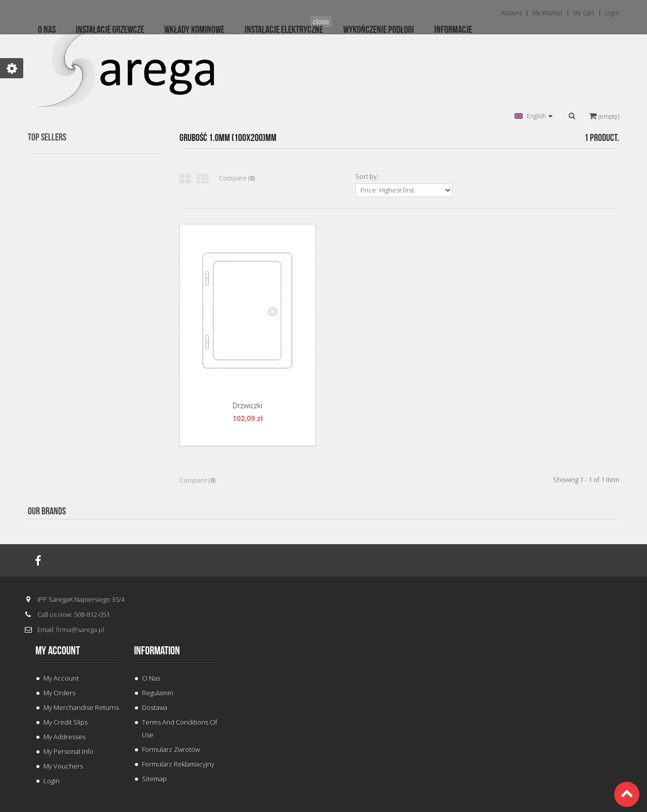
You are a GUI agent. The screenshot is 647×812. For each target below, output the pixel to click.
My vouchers (63, 766)
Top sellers (47, 137)
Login (52, 781)
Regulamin (158, 693)
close (321, 22)
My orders (59, 693)
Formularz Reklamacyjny (178, 764)
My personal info (68, 751)
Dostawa (155, 707)
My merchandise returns (81, 707)
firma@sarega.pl (80, 630)
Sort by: (367, 176)
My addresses (64, 737)
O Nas (151, 678)
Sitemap (154, 779)
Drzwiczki (247, 405)
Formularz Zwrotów (171, 749)
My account (58, 651)
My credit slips (65, 722)
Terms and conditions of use (180, 728)
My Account (61, 678)
